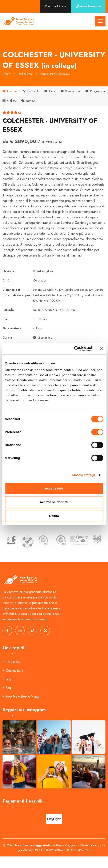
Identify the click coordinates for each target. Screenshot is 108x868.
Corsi (50, 91)
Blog (7, 679)
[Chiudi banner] (102, 348)
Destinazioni (13, 671)
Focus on (10, 91)
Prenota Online (56, 6)
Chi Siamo (11, 662)
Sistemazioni (71, 91)
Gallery (9, 101)
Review (28, 101)
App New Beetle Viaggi (21, 696)
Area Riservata (88, 6)
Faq (7, 688)
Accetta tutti (54, 488)
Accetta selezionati (54, 502)
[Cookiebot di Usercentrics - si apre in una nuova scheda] (74, 349)
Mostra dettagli (84, 475)
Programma (95, 91)
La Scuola (31, 91)
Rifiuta (54, 516)
